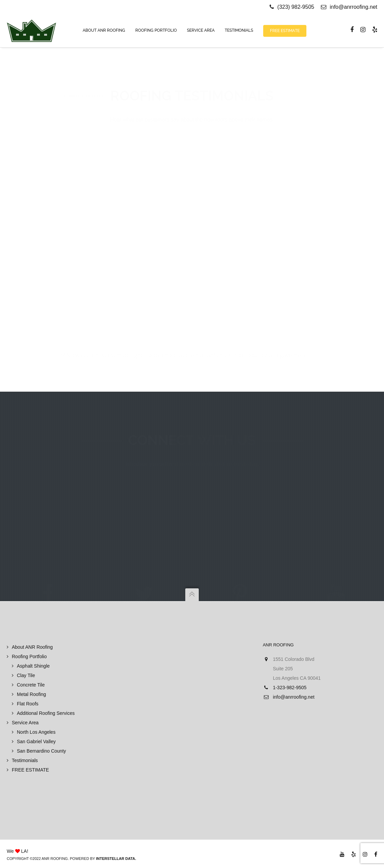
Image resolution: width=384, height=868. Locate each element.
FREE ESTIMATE (30, 770)
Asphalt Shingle (33, 666)
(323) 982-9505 (296, 7)
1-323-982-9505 (290, 688)
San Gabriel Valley (36, 741)
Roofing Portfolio (29, 656)
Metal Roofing (31, 694)
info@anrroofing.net (349, 7)
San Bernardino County (42, 751)
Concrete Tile (31, 685)
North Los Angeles (36, 732)
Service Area (25, 723)
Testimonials (25, 760)
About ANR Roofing (32, 647)
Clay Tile (26, 675)
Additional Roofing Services (46, 713)
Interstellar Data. (116, 859)
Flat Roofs (28, 704)
